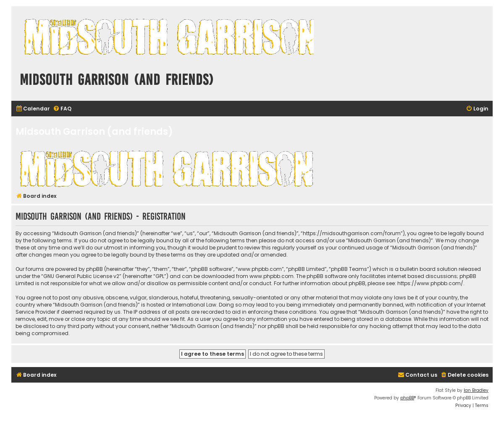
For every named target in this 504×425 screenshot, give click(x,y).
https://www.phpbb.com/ (430, 283)
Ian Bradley (476, 390)
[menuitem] (33, 109)
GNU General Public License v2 (81, 276)
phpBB (407, 398)
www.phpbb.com (272, 276)
